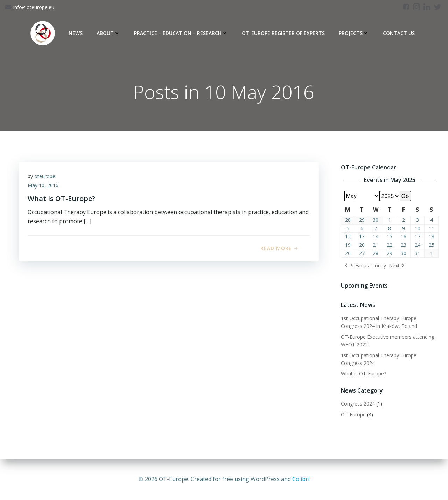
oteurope (47, 179)
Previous (358, 266)
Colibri (301, 479)
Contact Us (399, 33)
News (76, 33)
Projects (354, 33)
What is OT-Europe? (362, 374)
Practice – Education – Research (181, 33)
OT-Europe (352, 415)
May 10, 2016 (45, 188)
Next (393, 266)
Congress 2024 (357, 404)
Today (378, 266)
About (108, 33)
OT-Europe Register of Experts (283, 33)
